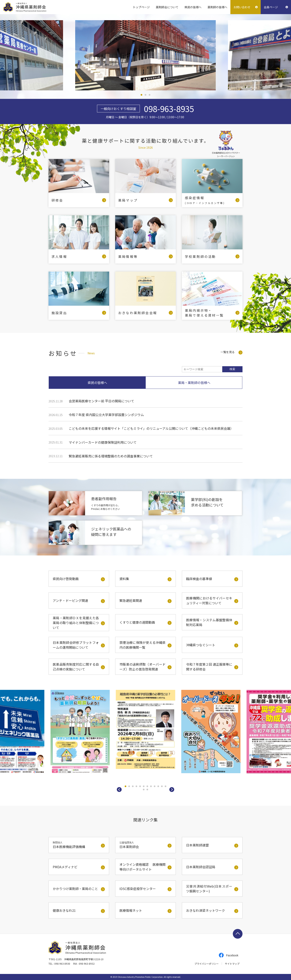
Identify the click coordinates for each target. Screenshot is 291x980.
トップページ (141, 7)
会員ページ (271, 7)
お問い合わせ (242, 7)
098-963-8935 (169, 109)
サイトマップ (232, 964)
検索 (232, 369)
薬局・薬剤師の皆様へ (194, 383)
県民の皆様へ (193, 7)
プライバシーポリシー (207, 964)
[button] (119, 790)
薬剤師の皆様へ (217, 7)
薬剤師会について (167, 7)
